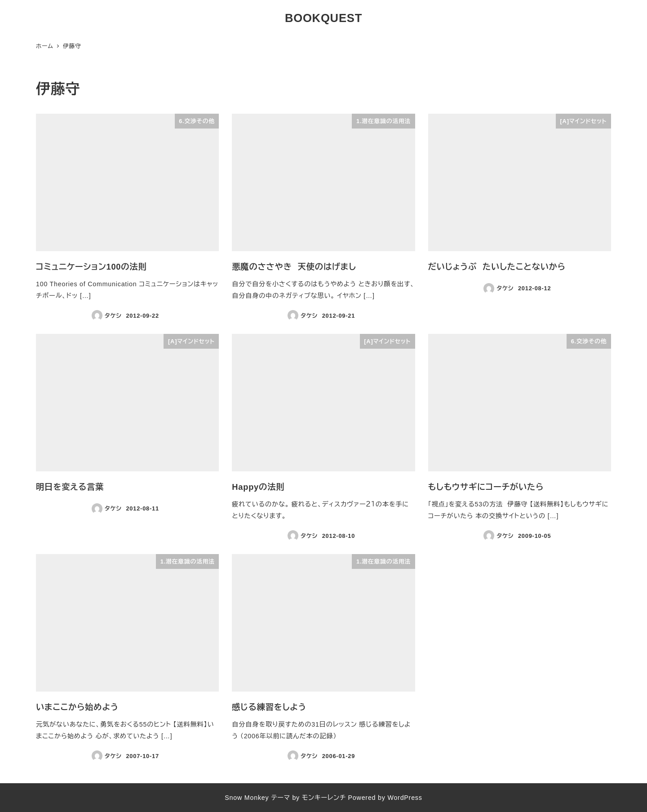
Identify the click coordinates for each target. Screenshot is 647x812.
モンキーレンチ (324, 798)
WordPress (405, 798)
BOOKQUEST (323, 18)
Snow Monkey (247, 798)
